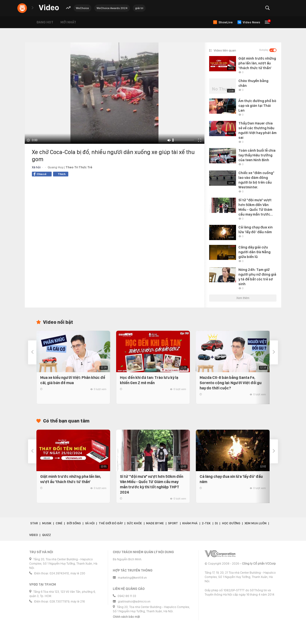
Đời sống (74, 523)
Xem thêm (243, 298)
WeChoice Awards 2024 (112, 8)
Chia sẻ (40, 174)
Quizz (47, 535)
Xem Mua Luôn (256, 523)
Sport (173, 523)
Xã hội (36, 167)
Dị (216, 523)
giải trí (139, 8)
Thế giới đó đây (111, 523)
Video (34, 535)
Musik (47, 523)
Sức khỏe (134, 523)
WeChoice (82, 8)
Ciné (59, 523)
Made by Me (155, 523)
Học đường (231, 523)
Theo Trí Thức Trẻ (79, 167)
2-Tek (206, 523)
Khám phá (190, 523)
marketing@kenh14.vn (132, 578)
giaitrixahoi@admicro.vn (134, 601)
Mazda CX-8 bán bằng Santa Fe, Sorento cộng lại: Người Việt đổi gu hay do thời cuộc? (231, 383)
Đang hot (45, 22)
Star (34, 523)
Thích (62, 174)
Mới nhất (68, 22)
